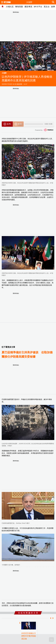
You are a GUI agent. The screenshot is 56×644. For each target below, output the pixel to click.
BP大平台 (38, 7)
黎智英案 (19, 7)
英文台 (47, 7)
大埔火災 (10, 7)
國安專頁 (28, 7)
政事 (53, 7)
